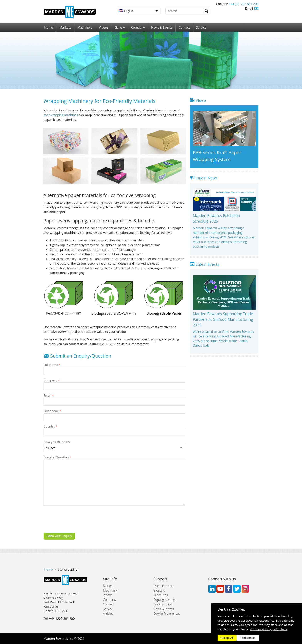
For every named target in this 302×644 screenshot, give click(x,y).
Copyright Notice (165, 600)
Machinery (85, 27)
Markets (65, 27)
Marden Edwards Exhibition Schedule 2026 (216, 218)
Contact (184, 27)
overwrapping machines (61, 115)
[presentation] (73, 522)
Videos (104, 27)
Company (138, 27)
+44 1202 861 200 (62, 619)
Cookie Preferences (167, 614)
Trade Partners (164, 586)
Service (201, 27)
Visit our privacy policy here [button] (269, 629)
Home (49, 27)
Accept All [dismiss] (227, 638)
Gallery (120, 27)
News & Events (162, 27)
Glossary (159, 590)
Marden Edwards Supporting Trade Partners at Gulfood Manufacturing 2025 (223, 319)
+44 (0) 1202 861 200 (244, 4)
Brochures (161, 595)
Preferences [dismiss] (248, 638)
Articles (108, 614)
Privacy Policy (162, 604)
